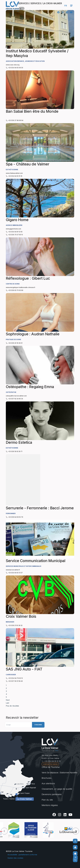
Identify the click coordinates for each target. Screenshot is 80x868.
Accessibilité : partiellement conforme (22, 855)
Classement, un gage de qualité (57, 789)
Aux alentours (48, 783)
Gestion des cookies (15, 858)
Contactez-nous (50, 764)
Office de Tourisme (51, 767)
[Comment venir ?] (75, 841)
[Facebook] (58, 12)
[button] (4, 831)
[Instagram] (63, 12)
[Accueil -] (12, 6)
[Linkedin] (67, 12)
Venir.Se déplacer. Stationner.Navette (59, 773)
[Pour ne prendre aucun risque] (75, 847)
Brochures (47, 778)
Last (7, 703)
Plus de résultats (12, 706)
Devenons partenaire (52, 794)
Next (8, 700)
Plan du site (47, 800)
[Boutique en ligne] (75, 854)
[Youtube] (71, 12)
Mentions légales (50, 805)
